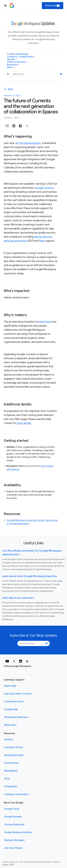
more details (24, 423)
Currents (8, 118)
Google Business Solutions (18, 832)
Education (13, 65)
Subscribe (53, 6)
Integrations (11, 787)
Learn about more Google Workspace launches (30, 576)
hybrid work (45, 322)
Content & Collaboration (21, 57)
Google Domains (13, 817)
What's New (10, 725)
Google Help (11, 709)
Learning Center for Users (18, 694)
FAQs (7, 779)
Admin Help (10, 686)
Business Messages (14, 840)
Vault (42, 241)
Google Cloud (12, 809)
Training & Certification (16, 794)
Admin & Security (17, 62)
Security (9, 740)
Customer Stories (13, 747)
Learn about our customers (18, 598)
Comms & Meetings (19, 54)
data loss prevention (15, 241)
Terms (12, 865)
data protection (43, 237)
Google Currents (44, 188)
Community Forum (14, 702)
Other (17, 118)
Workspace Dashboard (16, 717)
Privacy (5, 865)
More (11, 67)
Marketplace (11, 771)
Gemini (12, 59)
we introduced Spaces (28, 143)
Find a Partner (12, 763)
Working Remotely (14, 755)
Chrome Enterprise (14, 825)
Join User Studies (13, 848)
